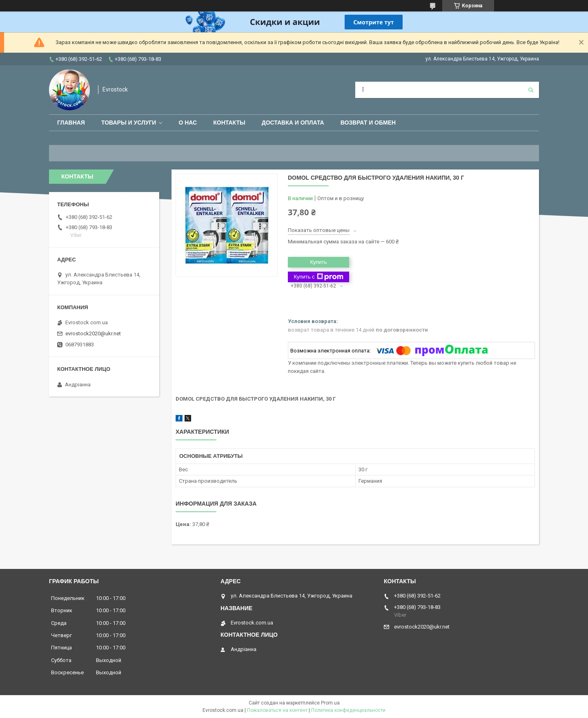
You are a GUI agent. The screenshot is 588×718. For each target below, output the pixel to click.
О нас (188, 123)
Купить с (318, 277)
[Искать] (531, 90)
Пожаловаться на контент (277, 710)
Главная (71, 123)
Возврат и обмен (368, 123)
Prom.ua (330, 703)
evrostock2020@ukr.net (93, 333)
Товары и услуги (129, 123)
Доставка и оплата (293, 123)
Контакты (229, 123)
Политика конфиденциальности (348, 710)
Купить (318, 262)
